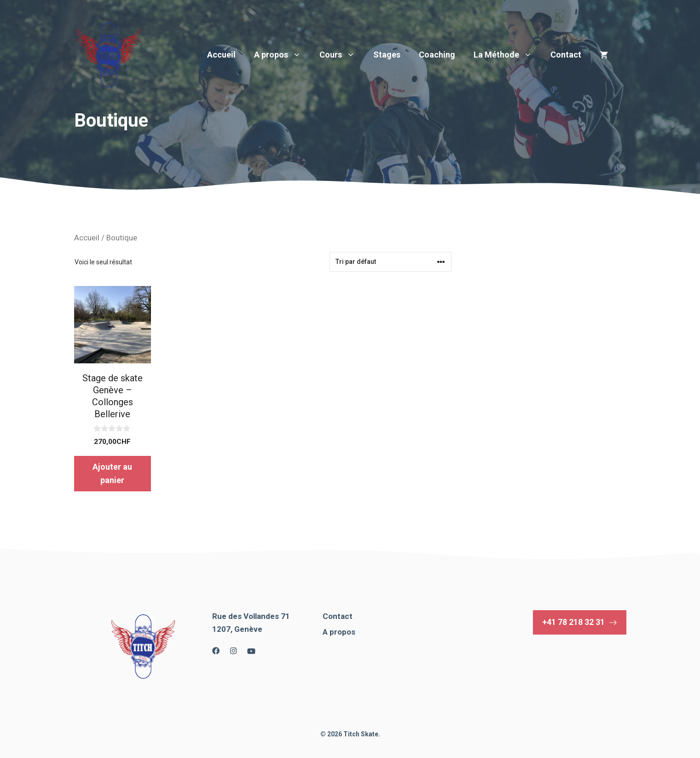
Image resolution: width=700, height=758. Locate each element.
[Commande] (390, 262)
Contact (566, 55)
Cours (342, 55)
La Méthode (507, 55)
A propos (282, 55)
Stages (387, 55)
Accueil (221, 55)
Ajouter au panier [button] (112, 473)
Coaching (437, 55)
